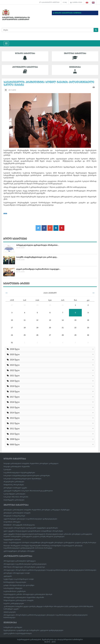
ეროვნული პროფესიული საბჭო (17, 573)
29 (37, 305)
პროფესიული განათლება (25, 70)
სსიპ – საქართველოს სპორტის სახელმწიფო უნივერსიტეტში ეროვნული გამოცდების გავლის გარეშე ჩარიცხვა (50, 543)
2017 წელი (13, 397)
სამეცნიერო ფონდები (13, 627)
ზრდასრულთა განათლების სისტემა (19, 600)
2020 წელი (13, 381)
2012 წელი (13, 423)
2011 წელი (13, 429)
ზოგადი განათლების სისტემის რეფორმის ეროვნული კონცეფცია (31, 463)
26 (37, 335)
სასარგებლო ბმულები (49, 2)
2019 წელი (13, 386)
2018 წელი (13, 392)
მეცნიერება (75, 70)
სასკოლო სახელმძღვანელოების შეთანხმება (22, 479)
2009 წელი (13, 439)
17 (12, 328)
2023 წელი (13, 365)
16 (88, 320)
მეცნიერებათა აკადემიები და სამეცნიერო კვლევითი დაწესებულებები (33, 630)
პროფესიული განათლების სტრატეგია (20, 561)
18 (25, 328)
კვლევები (8, 576)
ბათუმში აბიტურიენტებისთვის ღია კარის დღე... (37, 257)
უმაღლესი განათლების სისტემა (17, 513)
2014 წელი (13, 413)
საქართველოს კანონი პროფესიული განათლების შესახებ (28, 594)
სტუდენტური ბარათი (12, 540)
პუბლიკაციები (10, 612)
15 (75, 320)
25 (25, 335)
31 (63, 305)
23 (88, 328)
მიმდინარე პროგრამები (14, 485)
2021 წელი (13, 376)
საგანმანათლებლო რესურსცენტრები (19, 473)
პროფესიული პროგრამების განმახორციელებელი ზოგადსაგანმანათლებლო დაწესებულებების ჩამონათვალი (50, 570)
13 (50, 320)
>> (93, 293)
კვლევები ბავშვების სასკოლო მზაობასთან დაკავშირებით (28, 491)
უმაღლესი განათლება (75, 56)
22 (75, 328)
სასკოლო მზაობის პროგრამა (16, 497)
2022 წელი (13, 370)
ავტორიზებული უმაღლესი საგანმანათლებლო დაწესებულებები (30, 519)
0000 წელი (13, 445)
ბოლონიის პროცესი (12, 522)
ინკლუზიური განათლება (14, 482)
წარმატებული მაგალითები (15, 582)
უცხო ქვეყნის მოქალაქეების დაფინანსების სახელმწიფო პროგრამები (33, 531)
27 (12, 305)
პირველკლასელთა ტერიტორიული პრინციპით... (38, 245)
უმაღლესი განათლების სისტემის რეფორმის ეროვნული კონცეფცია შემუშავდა (37, 510)
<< (7, 293)
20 (50, 328)
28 (25, 305)
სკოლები (7, 469)
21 (63, 328)
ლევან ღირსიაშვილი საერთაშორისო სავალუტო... (38, 269)
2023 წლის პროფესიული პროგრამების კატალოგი (24, 567)
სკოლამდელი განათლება (14, 494)
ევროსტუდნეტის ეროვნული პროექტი (19, 551)
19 (37, 328)
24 (12, 335)
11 (25, 320)
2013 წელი (13, 418)
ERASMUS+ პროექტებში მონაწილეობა (19, 525)
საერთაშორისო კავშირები (15, 591)
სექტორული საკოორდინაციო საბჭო (19, 579)
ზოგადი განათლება (25, 56)
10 (12, 320)
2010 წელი (13, 434)
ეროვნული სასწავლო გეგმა (15, 488)
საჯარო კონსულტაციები (14, 603)
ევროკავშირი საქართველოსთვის (18, 633)
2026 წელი (13, 349)
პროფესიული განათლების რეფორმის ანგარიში (24, 597)
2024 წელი (13, 360)
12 (37, 320)
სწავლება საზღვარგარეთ (14, 516)
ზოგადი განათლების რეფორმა (17, 466)
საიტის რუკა (76, 2)
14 (63, 320)
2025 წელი (13, 354)
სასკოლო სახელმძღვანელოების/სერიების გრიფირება (27, 476)
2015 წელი (13, 407)
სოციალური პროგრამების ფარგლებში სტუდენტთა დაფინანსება (31, 528)
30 (50, 305)
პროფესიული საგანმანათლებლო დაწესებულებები (25, 564)
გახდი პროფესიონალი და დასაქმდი (19, 585)
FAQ (65, 2)
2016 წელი (13, 402)
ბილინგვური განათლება (14, 500)
